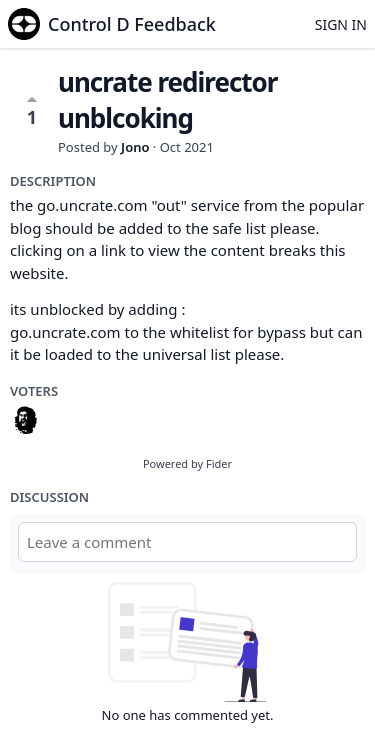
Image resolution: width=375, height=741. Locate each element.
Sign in (341, 24)
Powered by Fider (187, 463)
